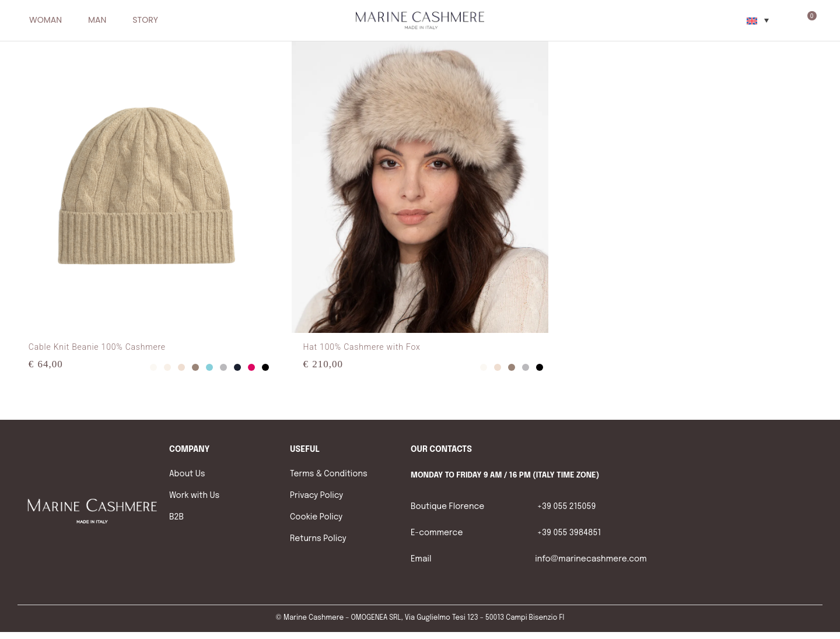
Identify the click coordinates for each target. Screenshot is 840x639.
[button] (68, 20)
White (153, 367)
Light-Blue (209, 367)
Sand (181, 367)
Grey (223, 367)
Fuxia (251, 367)
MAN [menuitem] (97, 20)
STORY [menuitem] (145, 20)
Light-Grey (167, 367)
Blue (237, 367)
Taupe (195, 367)
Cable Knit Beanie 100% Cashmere (97, 347)
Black (265, 367)
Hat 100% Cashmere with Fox (362, 347)
